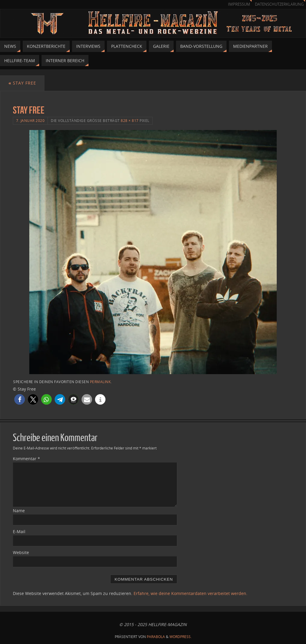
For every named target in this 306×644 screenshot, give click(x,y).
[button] (20, 399)
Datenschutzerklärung (279, 4)
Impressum (239, 4)
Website (21, 552)
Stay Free (22, 83)
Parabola (156, 637)
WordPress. (180, 637)
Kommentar (26, 459)
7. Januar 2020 (30, 120)
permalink (100, 382)
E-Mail (19, 531)
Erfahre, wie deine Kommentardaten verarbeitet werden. (191, 593)
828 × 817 (130, 120)
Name (19, 511)
